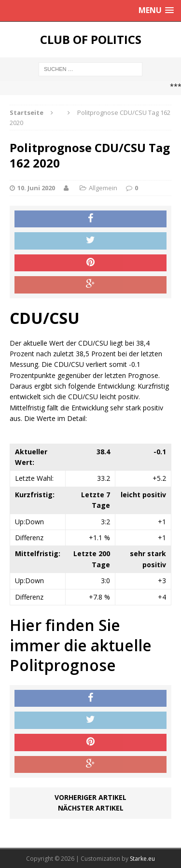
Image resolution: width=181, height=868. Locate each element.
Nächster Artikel (91, 808)
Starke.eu (142, 859)
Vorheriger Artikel (90, 797)
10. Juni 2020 (36, 188)
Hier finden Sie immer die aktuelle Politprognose (81, 645)
